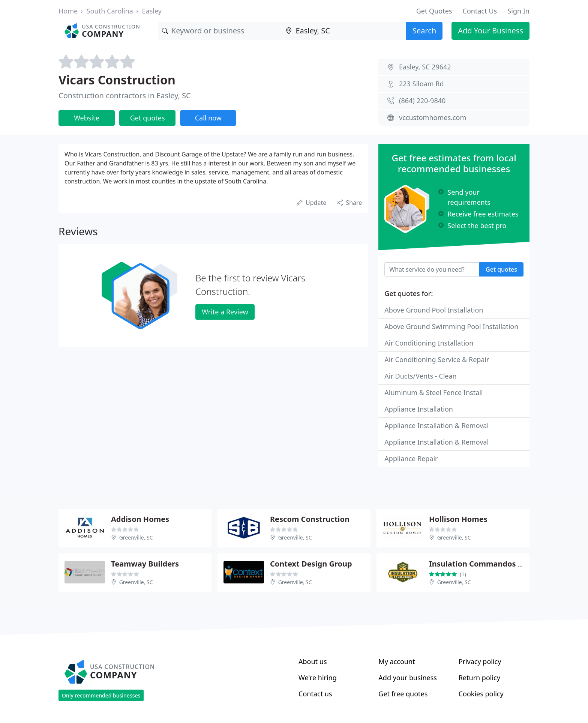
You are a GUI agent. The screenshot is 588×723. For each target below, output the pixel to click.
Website (87, 118)
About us (313, 661)
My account (397, 661)
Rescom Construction (310, 519)
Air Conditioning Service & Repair (437, 359)
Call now (208, 118)
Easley (152, 11)
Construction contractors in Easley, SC (125, 95)
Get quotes (148, 118)
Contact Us (480, 11)
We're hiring (318, 678)
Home (68, 11)
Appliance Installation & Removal (436, 425)
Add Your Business (490, 31)
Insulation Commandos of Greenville (497, 564)
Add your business (408, 678)
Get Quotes (434, 11)
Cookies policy (481, 694)
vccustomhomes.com (433, 117)
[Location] (344, 31)
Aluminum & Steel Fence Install (433, 392)
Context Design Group (311, 564)
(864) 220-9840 (422, 101)
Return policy (479, 678)
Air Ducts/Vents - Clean (420, 376)
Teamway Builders (145, 564)
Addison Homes (140, 519)
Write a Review (225, 312)
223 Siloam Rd (421, 84)
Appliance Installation (419, 409)
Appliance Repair (411, 458)
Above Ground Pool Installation (434, 310)
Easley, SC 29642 (425, 67)
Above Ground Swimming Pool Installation (451, 326)
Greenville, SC (136, 537)
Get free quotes (403, 694)
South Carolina (110, 11)
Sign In (518, 11)
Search (424, 31)
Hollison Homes (458, 519)
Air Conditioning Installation (429, 343)
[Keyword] (220, 31)
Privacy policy (480, 661)
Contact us (315, 694)
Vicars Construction (117, 80)
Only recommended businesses (101, 695)
